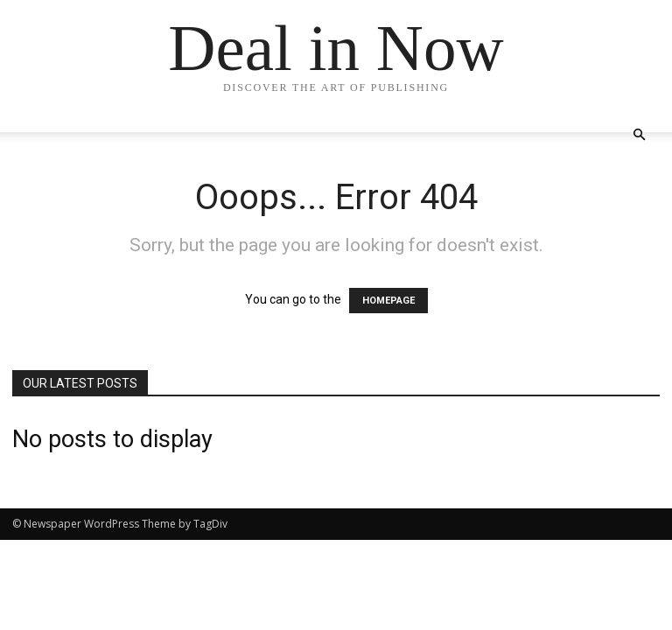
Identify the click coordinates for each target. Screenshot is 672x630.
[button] (639, 135)
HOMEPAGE (388, 301)
